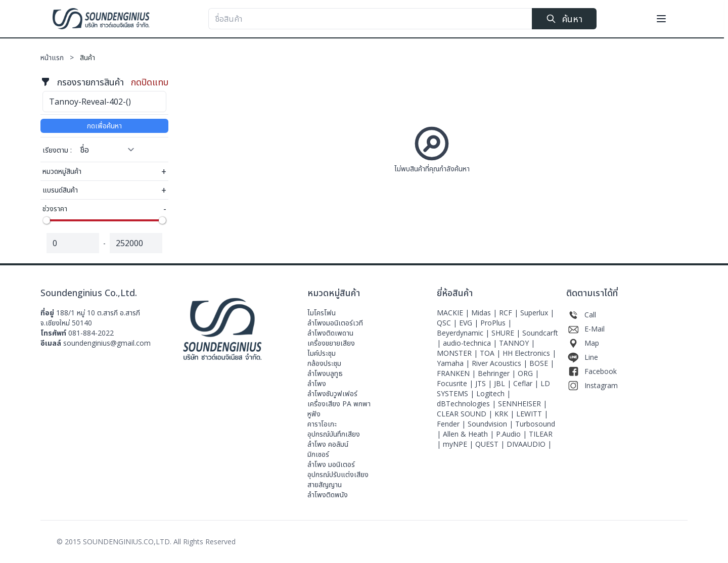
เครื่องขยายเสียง (331, 343)
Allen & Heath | (469, 434)
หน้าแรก (60, 57)
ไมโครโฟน (322, 313)
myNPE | (459, 444)
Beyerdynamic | (464, 333)
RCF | (510, 313)
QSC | (448, 323)
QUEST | (491, 444)
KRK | (505, 414)
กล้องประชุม (324, 363)
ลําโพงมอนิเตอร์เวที (335, 323)
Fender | (452, 424)
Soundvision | (491, 424)
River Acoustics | (500, 363)
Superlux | (537, 313)
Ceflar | (527, 383)
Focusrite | (456, 383)
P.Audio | (512, 434)
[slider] (47, 220)
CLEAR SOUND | (466, 414)
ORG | (528, 373)
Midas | (485, 313)
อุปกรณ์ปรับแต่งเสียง (338, 474)
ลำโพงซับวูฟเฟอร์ (332, 393)
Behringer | (498, 373)
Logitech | (493, 393)
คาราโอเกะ (322, 424)
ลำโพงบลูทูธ (325, 373)
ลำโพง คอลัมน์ (328, 444)
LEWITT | (532, 414)
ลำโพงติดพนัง (328, 495)
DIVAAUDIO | (529, 444)
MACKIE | (454, 313)
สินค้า (87, 57)
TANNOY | (517, 343)
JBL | (504, 383)
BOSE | (542, 363)
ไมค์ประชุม (322, 353)
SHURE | (507, 333)
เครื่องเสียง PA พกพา (339, 404)
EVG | (470, 323)
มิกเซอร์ (318, 454)
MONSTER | (458, 353)
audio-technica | (471, 343)
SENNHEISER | (522, 404)
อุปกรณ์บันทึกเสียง (334, 434)
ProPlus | (496, 323)
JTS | (485, 383)
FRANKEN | (457, 373)
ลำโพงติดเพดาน (330, 333)
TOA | (491, 353)
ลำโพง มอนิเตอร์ (331, 464)
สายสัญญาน (325, 484)
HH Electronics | (529, 353)
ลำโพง (317, 383)
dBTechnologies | (467, 404)
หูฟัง (314, 414)
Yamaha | (454, 363)
